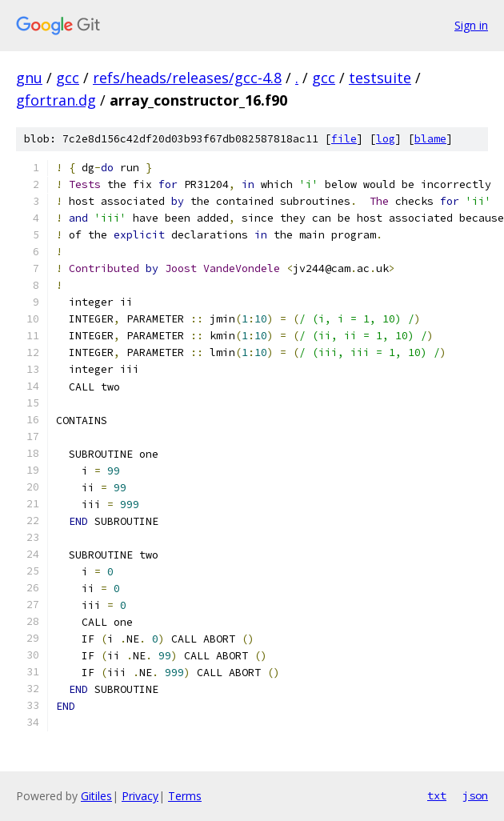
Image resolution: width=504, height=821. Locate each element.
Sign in (471, 25)
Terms (185, 796)
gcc (68, 78)
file (344, 139)
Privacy (140, 796)
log (386, 139)
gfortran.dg (56, 100)
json (475, 795)
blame (430, 139)
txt (437, 795)
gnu (29, 78)
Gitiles (96, 796)
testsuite (380, 78)
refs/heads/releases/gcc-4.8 (187, 78)
